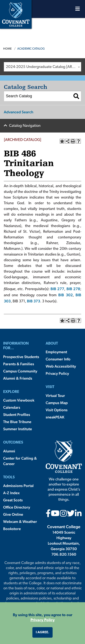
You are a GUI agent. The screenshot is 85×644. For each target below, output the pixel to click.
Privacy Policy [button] (43, 620)
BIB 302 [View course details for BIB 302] (65, 295)
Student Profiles (17, 415)
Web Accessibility (61, 366)
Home (7, 49)
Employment (56, 352)
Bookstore (12, 529)
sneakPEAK (55, 417)
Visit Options (57, 410)
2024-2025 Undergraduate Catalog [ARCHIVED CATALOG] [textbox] (43, 67)
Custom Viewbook (19, 400)
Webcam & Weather (20, 522)
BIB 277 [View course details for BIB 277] (57, 289)
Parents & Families (19, 364)
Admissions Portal (18, 486)
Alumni (9, 451)
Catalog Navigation (25, 126)
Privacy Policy (57, 373)
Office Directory (17, 507)
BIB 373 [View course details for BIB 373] (34, 301)
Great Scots (13, 500)
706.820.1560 (64, 554)
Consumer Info (58, 359)
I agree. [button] (42, 632)
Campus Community (20, 371)
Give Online (13, 514)
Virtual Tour (55, 396)
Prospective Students (21, 357)
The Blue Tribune (17, 422)
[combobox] (42, 67)
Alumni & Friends (18, 378)
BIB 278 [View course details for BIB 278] (73, 289)
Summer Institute (18, 429)
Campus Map (57, 403)
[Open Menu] (78, 10)
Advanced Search (19, 112)
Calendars (12, 407)
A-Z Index (11, 493)
